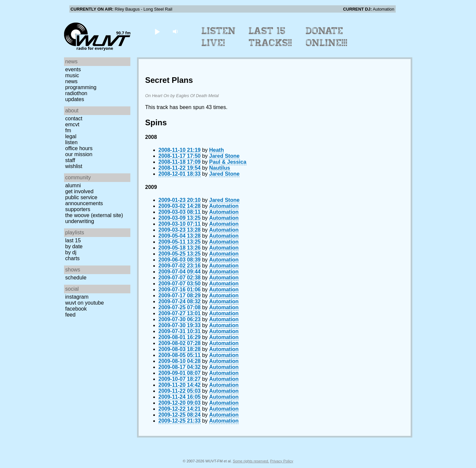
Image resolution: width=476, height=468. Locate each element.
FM (68, 130)
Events (73, 69)
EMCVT (72, 124)
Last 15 (73, 240)
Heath (217, 150)
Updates (75, 99)
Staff (70, 160)
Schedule (76, 278)
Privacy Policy (282, 461)
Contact (74, 118)
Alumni (73, 185)
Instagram (77, 297)
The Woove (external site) (94, 215)
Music (72, 75)
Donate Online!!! (327, 37)
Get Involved (79, 191)
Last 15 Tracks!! (271, 37)
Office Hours (79, 148)
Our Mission (79, 154)
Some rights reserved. (251, 461)
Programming (81, 87)
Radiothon (76, 93)
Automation (224, 206)
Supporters (78, 209)
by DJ (71, 252)
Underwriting (80, 221)
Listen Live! (219, 37)
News (71, 81)
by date (74, 246)
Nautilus (220, 168)
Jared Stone (225, 156)
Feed (70, 315)
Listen (71, 142)
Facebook (76, 309)
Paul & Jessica (228, 162)
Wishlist (74, 166)
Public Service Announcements (84, 200)
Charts (73, 258)
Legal (71, 136)
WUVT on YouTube (85, 303)
